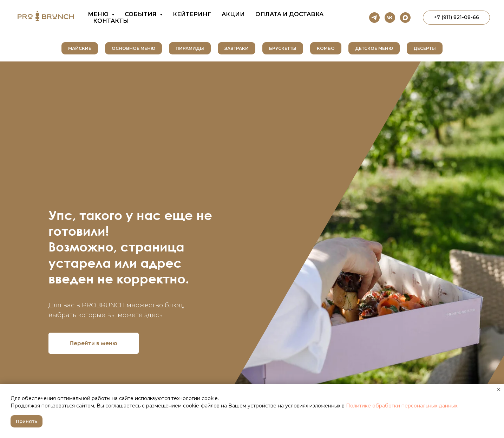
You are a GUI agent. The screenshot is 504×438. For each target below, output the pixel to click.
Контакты (111, 21)
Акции (233, 14)
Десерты (425, 48)
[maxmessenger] (405, 18)
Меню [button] (99, 14)
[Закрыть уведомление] (499, 390)
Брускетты (283, 48)
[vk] (390, 18)
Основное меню (133, 48)
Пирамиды (190, 48)
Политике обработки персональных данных (402, 406)
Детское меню (374, 48)
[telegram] (374, 18)
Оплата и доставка (289, 14)
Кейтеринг (192, 14)
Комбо (326, 48)
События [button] (141, 14)
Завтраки (237, 48)
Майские (80, 48)
